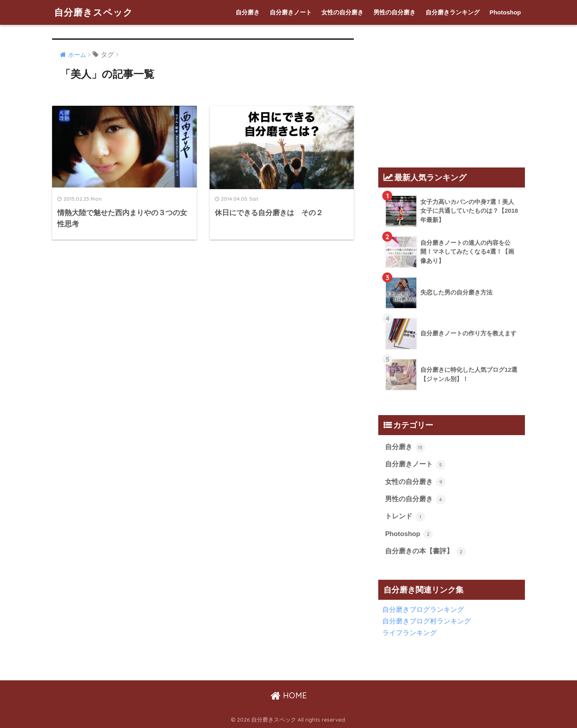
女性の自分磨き (342, 12)
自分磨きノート (291, 12)
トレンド (405, 517)
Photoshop (505, 12)
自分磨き (248, 12)
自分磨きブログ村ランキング (427, 621)
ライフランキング (410, 633)
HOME (289, 695)
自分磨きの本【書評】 (426, 552)
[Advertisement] (442, 93)
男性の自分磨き (394, 12)
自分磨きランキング (453, 12)
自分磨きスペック (94, 12)
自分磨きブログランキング (423, 610)
